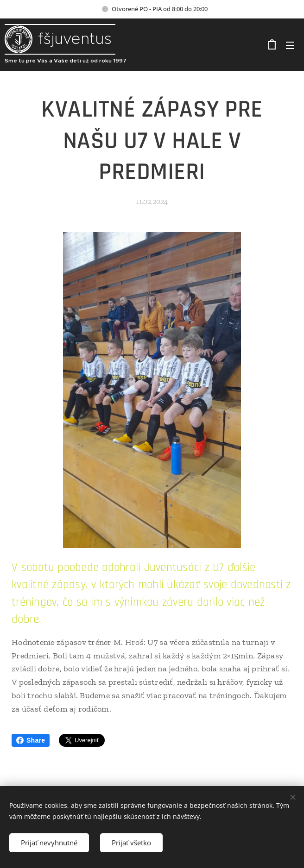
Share (31, 740)
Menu (290, 45)
